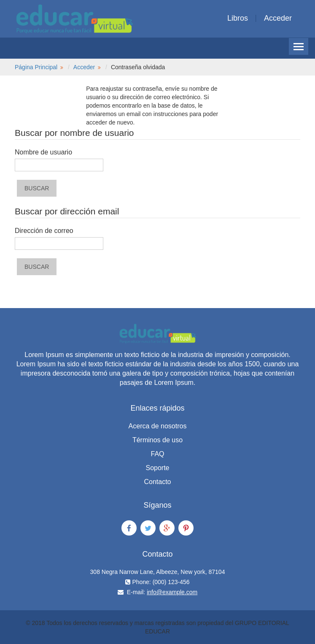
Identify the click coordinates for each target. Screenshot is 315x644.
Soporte (157, 468)
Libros (238, 18)
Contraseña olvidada (138, 67)
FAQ (157, 454)
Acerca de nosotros (158, 426)
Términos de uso (157, 440)
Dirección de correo (44, 231)
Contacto (157, 482)
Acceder (278, 18)
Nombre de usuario (43, 152)
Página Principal (36, 67)
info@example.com (172, 592)
